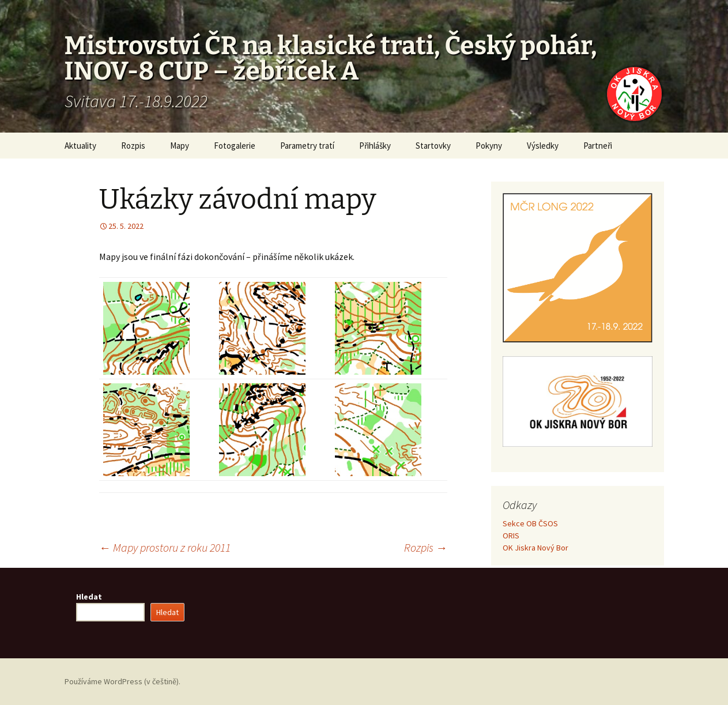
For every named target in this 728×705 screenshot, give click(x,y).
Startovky (433, 146)
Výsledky (543, 146)
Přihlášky (375, 146)
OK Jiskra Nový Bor (535, 548)
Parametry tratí (307, 146)
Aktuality (80, 146)
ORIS (511, 536)
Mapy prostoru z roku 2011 (165, 547)
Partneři (598, 146)
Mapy (180, 146)
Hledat (89, 597)
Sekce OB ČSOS (530, 523)
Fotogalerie (235, 146)
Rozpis (133, 146)
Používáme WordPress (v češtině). (122, 681)
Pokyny (489, 146)
